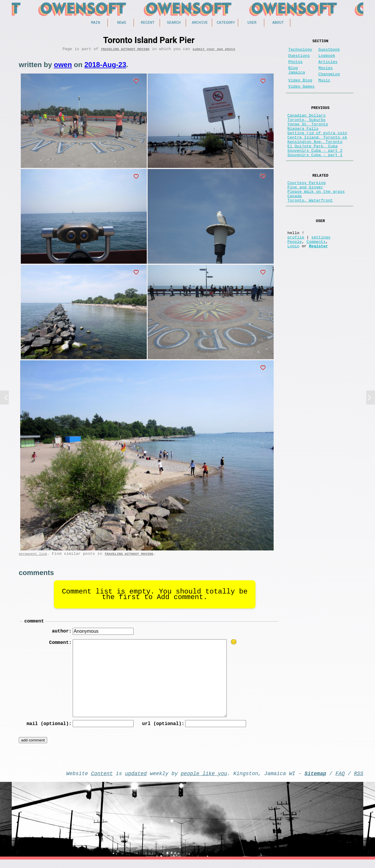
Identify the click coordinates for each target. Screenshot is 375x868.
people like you (204, 780)
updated (136, 780)
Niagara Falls (303, 144)
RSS (359, 780)
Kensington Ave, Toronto (315, 160)
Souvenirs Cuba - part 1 (315, 177)
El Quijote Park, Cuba (312, 166)
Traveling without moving (125, 51)
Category (226, 23)
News (121, 23)
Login (293, 282)
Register (318, 282)
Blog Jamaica (297, 77)
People (295, 276)
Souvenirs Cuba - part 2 (315, 172)
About (278, 23)
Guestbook (329, 52)
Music (324, 89)
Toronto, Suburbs (307, 133)
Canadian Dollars (307, 127)
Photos (295, 67)
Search (174, 23)
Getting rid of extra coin (317, 149)
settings (321, 271)
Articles (328, 67)
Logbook (327, 59)
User (252, 23)
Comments (316, 276)
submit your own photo (214, 51)
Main (95, 23)
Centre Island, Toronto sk (317, 155)
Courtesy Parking (307, 207)
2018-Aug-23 (105, 67)
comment (34, 625)
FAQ (340, 780)
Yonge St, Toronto (308, 138)
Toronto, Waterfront (310, 229)
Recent (148, 23)
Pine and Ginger (305, 213)
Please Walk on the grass (316, 218)
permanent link (33, 557)
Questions (299, 59)
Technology (300, 52)
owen (63, 67)
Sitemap (315, 780)
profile (296, 271)
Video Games (301, 96)
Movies (326, 74)
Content (102, 780)
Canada (295, 224)
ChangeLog (329, 81)
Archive (200, 23)
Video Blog (300, 89)
